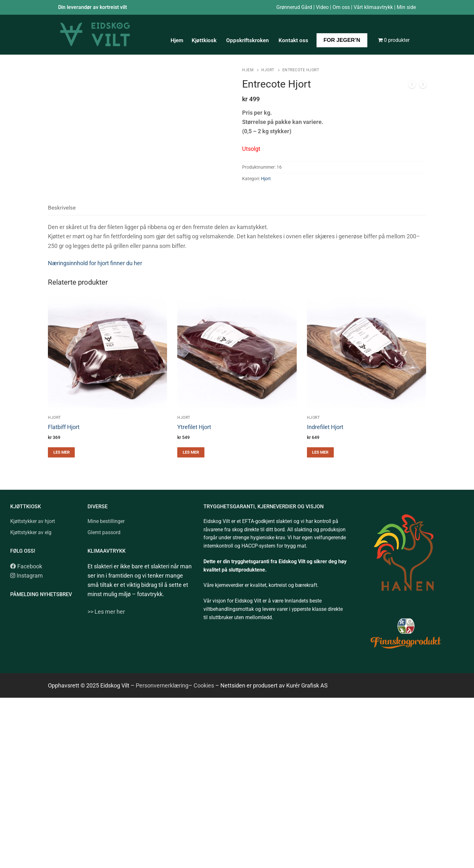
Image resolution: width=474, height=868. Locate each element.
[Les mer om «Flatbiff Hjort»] (61, 452)
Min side (406, 7)
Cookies (203, 685)
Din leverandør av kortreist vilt (92, 7)
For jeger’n (342, 40)
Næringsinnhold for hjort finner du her (95, 263)
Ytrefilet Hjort (194, 427)
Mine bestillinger (106, 521)
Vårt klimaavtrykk (373, 7)
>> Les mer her (106, 612)
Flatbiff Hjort (64, 427)
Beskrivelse (62, 208)
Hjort (268, 70)
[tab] (62, 208)
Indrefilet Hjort (325, 427)
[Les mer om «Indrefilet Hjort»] (320, 452)
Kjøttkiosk (205, 40)
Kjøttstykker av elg (31, 532)
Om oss (341, 7)
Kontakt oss (293, 40)
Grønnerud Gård (294, 7)
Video (322, 7)
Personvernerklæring (162, 685)
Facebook (26, 566)
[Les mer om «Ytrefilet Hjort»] (191, 452)
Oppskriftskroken (248, 40)
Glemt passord (104, 532)
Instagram (27, 576)
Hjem (177, 40)
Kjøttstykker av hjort (33, 521)
